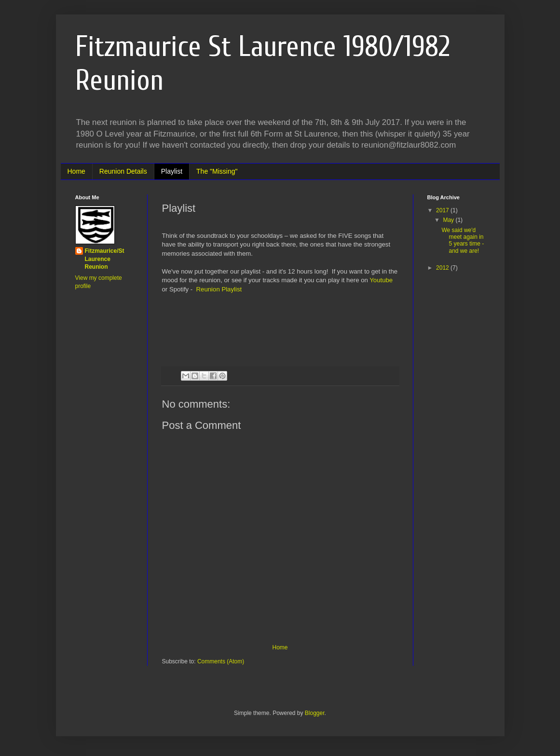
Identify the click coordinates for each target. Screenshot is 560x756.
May (449, 220)
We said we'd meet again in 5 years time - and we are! (463, 241)
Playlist (172, 171)
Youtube (381, 280)
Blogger (315, 713)
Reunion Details (123, 171)
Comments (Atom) (221, 661)
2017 (443, 210)
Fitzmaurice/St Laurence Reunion (105, 259)
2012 (443, 268)
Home (76, 171)
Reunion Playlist (219, 289)
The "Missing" (217, 171)
